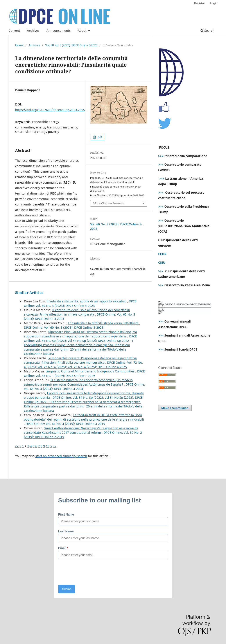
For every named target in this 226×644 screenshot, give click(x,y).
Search (207, 31)
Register (200, 3)
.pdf (99, 137)
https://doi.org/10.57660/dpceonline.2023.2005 (50, 110)
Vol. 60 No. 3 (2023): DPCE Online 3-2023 (71, 45)
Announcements (59, 31)
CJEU (162, 262)
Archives (33, 31)
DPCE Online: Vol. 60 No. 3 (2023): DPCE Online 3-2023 (80, 303)
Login (214, 3)
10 (48, 446)
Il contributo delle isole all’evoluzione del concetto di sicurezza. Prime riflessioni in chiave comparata (77, 312)
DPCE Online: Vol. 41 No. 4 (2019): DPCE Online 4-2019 (65, 424)
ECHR (162, 254)
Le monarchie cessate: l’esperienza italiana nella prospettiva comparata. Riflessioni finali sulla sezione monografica (80, 360)
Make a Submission (175, 408)
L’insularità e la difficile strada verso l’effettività (104, 323)
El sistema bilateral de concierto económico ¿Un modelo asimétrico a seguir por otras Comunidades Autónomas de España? (78, 382)
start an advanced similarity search (61, 456)
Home (19, 45)
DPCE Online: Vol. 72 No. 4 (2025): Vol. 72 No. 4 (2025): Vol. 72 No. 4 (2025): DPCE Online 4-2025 (83, 365)
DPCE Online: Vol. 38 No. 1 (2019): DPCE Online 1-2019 (84, 373)
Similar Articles (29, 293)
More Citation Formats (109, 203)
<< (17, 446)
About (83, 31)
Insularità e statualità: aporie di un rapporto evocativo (87, 301)
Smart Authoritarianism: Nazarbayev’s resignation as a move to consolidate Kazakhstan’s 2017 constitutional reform (81, 430)
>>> (161, 156)
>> (55, 446)
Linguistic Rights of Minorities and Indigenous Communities (91, 371)
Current (14, 31)
